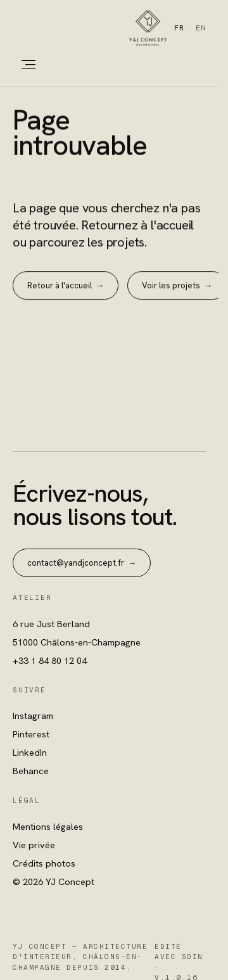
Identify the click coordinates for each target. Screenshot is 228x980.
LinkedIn (30, 752)
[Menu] (24, 65)
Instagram (33, 716)
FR (179, 28)
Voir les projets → (177, 286)
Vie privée (34, 845)
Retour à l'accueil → (66, 286)
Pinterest (31, 734)
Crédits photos (44, 863)
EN (201, 28)
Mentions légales (48, 826)
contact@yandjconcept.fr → (82, 563)
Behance (31, 771)
